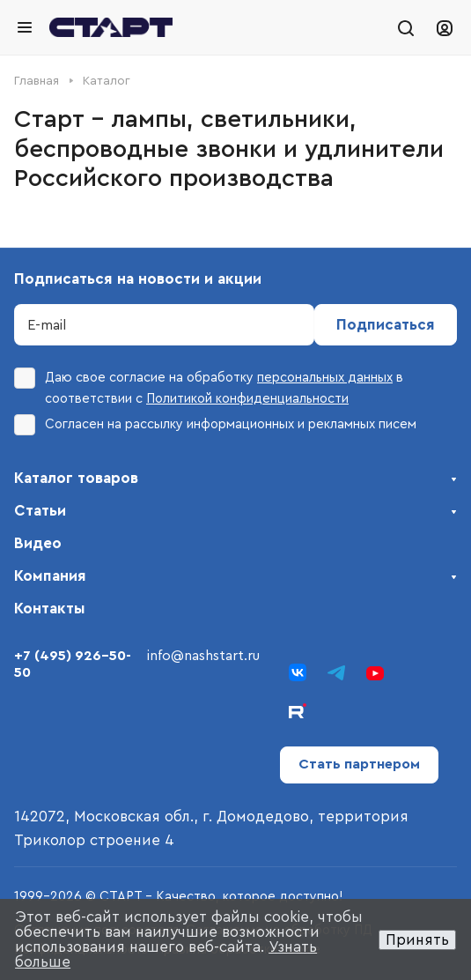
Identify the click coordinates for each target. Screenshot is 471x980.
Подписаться (386, 325)
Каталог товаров (76, 478)
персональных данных (325, 378)
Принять (417, 940)
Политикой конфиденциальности (247, 399)
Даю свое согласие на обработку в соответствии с (209, 386)
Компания (50, 576)
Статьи (40, 511)
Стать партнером (359, 764)
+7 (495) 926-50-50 (73, 664)
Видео (38, 543)
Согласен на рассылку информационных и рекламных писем (215, 425)
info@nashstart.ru (203, 656)
